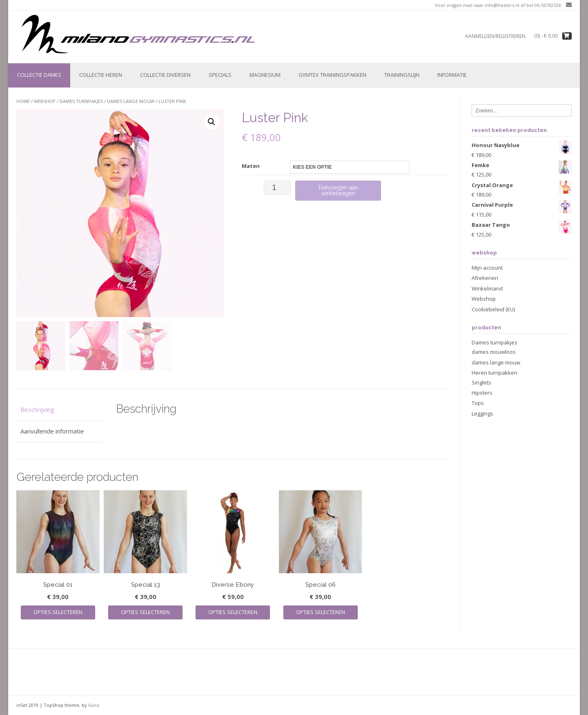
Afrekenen (485, 278)
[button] (212, 122)
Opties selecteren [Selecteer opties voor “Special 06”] (321, 612)
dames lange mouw (131, 101)
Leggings (482, 413)
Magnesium (265, 75)
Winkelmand (487, 288)
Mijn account (487, 268)
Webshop (45, 101)
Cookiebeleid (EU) (493, 309)
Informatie (452, 75)
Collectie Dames (39, 75)
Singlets (481, 382)
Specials (220, 75)
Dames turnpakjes (81, 101)
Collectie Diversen (165, 75)
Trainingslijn (402, 75)
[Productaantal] (277, 188)
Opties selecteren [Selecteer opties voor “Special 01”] (58, 612)
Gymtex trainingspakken (332, 75)
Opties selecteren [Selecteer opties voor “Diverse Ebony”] (233, 612)
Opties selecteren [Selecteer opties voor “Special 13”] (145, 612)
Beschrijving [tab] (37, 409)
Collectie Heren (101, 75)
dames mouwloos (494, 352)
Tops (478, 403)
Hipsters (482, 393)
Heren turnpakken (494, 373)
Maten (251, 166)
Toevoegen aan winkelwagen (338, 190)
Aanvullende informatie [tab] (52, 431)
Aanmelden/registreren (495, 36)
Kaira (94, 705)
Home (23, 101)
